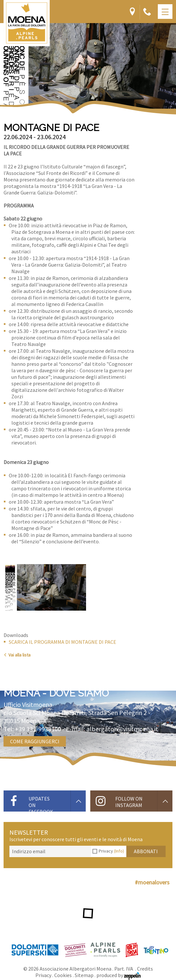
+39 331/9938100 (38, 729)
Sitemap (84, 975)
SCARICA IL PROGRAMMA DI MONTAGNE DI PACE (63, 642)
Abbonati (146, 851)
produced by (119, 975)
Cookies (63, 975)
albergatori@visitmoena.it (122, 729)
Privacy (111, 851)
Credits (145, 969)
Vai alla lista (17, 655)
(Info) (119, 851)
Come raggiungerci (35, 741)
